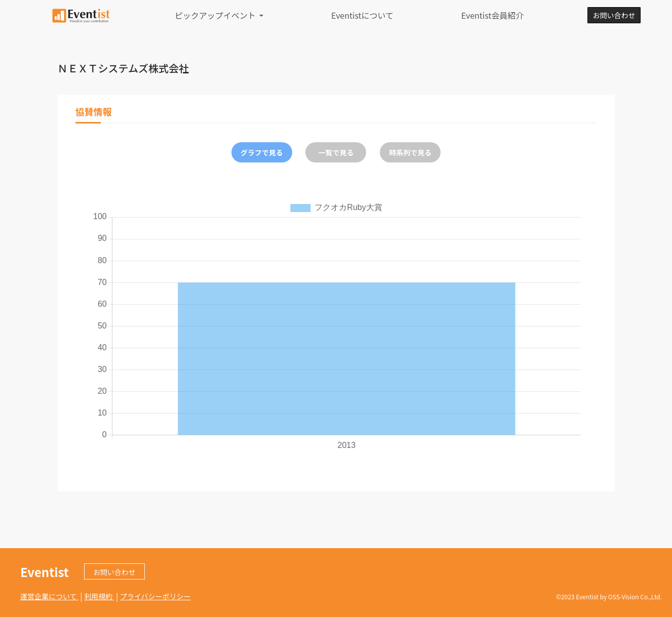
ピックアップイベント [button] (216, 15)
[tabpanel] (336, 325)
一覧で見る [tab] (336, 152)
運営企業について (49, 596)
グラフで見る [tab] (262, 152)
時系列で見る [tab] (410, 152)
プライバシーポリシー (155, 596)
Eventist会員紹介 (493, 15)
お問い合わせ (614, 15)
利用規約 (99, 596)
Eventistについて (362, 15)
